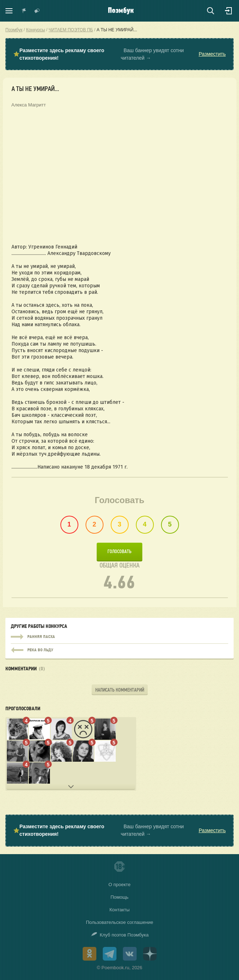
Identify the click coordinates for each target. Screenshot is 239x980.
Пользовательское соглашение (119, 922)
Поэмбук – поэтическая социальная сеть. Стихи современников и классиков (121, 11)
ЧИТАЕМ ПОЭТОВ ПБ (71, 30)
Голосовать (119, 551)
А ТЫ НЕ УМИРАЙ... (117, 30)
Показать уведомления (24, 11)
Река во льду (119, 648)
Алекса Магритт (29, 105)
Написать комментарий (120, 690)
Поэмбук (14, 30)
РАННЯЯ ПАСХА (119, 637)
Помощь (119, 897)
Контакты (119, 910)
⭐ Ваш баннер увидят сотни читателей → (119, 54)
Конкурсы (35, 30)
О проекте (119, 885)
